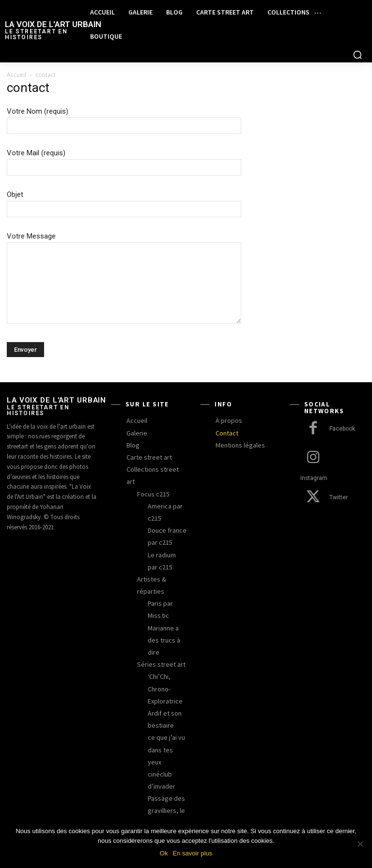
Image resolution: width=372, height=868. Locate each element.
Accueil (16, 75)
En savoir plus (192, 853)
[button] (357, 55)
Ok (164, 853)
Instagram (342, 458)
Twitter (338, 487)
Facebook (342, 429)
